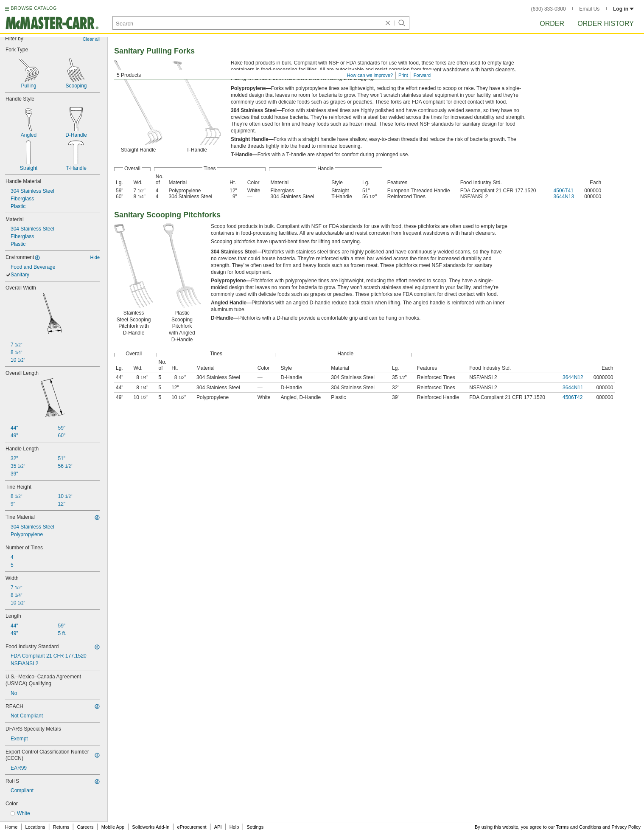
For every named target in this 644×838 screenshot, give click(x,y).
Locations (35, 827)
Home (11, 827)
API (218, 827)
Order (552, 24)
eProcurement (192, 827)
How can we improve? (370, 75)
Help (234, 827)
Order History (606, 24)
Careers (85, 827)
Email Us (589, 9)
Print (403, 75)
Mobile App (113, 827)
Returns (61, 827)
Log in (623, 9)
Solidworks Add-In (151, 827)
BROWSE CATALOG (34, 8)
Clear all (91, 39)
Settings (255, 827)
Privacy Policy (626, 827)
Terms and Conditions (579, 827)
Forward (422, 75)
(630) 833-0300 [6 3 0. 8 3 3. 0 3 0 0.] (549, 9)
